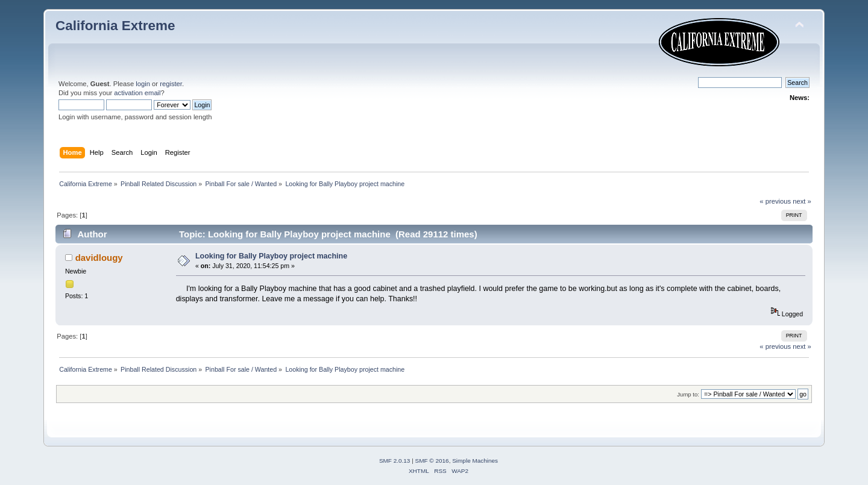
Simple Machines (475, 461)
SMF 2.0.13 (395, 461)
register (171, 84)
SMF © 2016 (432, 461)
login (143, 84)
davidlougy (99, 258)
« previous (775, 201)
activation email (137, 93)
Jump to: (688, 394)
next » (802, 201)
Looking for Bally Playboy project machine (271, 256)
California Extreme (115, 26)
